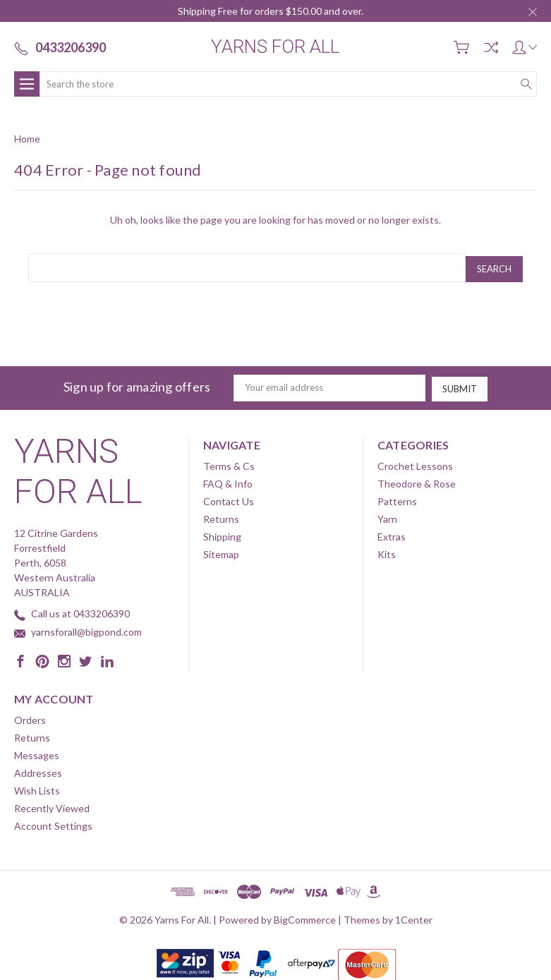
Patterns (397, 498)
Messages (37, 752)
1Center (414, 916)
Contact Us (229, 498)
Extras (392, 533)
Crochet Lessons (415, 462)
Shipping (222, 533)
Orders (30, 716)
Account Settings (53, 822)
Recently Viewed (52, 805)
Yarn (387, 515)
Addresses (38, 769)
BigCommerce (305, 916)
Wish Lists (37, 787)
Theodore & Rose (417, 480)
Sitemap (221, 551)
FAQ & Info (228, 480)
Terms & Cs (229, 462)
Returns (221, 515)
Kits (387, 551)
